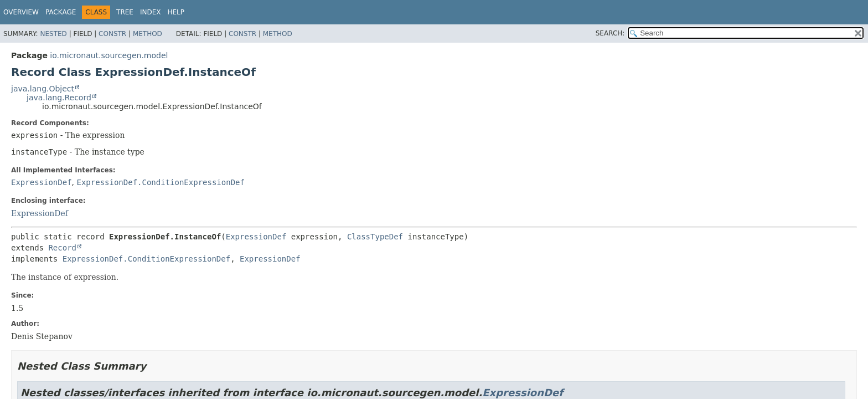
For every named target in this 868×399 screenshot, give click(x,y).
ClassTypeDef (375, 237)
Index (151, 12)
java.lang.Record (59, 98)
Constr (112, 34)
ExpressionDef (42, 182)
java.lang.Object (43, 89)
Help (176, 12)
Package (61, 12)
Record (62, 248)
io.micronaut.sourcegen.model (109, 55)
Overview (21, 12)
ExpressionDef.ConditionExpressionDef (160, 182)
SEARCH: (610, 33)
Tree (125, 12)
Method (148, 34)
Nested (53, 34)
